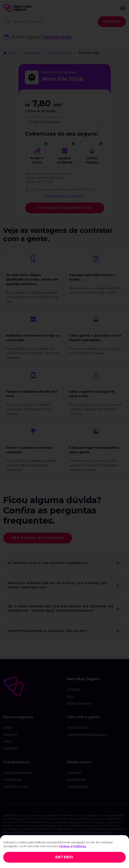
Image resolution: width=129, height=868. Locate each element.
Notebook (10, 738)
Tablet (7, 745)
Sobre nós (74, 693)
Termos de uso (13, 783)
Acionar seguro (77, 783)
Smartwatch (11, 752)
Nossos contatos (78, 731)
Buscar (112, 22)
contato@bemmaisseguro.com (87, 738)
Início (12, 53)
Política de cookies (16, 790)
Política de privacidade (18, 776)
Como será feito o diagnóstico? (65, 197)
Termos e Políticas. (73, 846)
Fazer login (74, 776)
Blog (70, 700)
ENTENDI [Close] (64, 857)
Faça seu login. (59, 37)
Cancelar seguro (77, 790)
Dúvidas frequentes (80, 707)
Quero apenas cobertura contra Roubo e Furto (64, 190)
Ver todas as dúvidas (38, 538)
